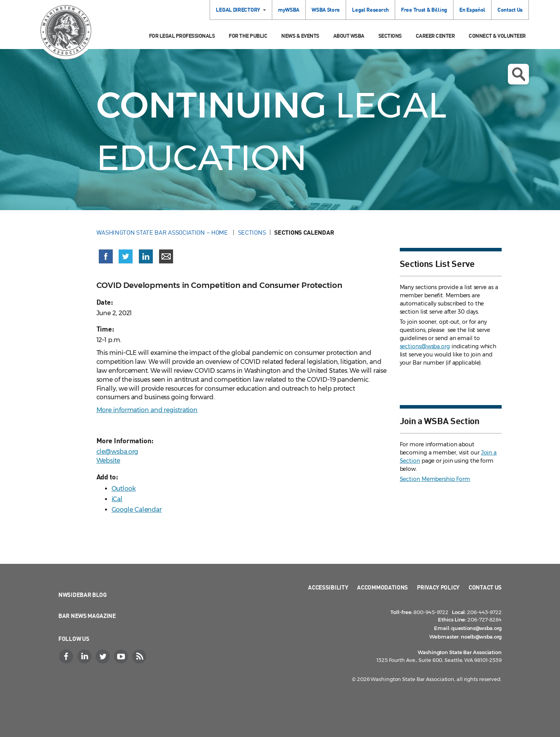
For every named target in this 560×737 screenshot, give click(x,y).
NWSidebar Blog (83, 595)
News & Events (300, 36)
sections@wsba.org (425, 346)
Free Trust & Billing (424, 10)
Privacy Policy (438, 587)
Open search (518, 74)
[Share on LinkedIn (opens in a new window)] (146, 256)
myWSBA (289, 10)
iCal (117, 499)
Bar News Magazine (87, 616)
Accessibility (328, 587)
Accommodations (382, 587)
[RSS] (140, 656)
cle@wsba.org (117, 452)
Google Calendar (137, 510)
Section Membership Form (435, 479)
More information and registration (147, 410)
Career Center (435, 36)
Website (108, 461)
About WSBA (349, 36)
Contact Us (510, 10)
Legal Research (370, 10)
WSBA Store (326, 10)
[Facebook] (67, 656)
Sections (390, 36)
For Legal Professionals (182, 36)
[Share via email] (166, 256)
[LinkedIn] (85, 656)
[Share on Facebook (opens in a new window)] (106, 256)
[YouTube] (122, 656)
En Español (472, 10)
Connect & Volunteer (497, 36)
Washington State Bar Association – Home (163, 232)
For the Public (248, 36)
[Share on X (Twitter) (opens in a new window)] (126, 256)
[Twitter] (103, 656)
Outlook (124, 489)
